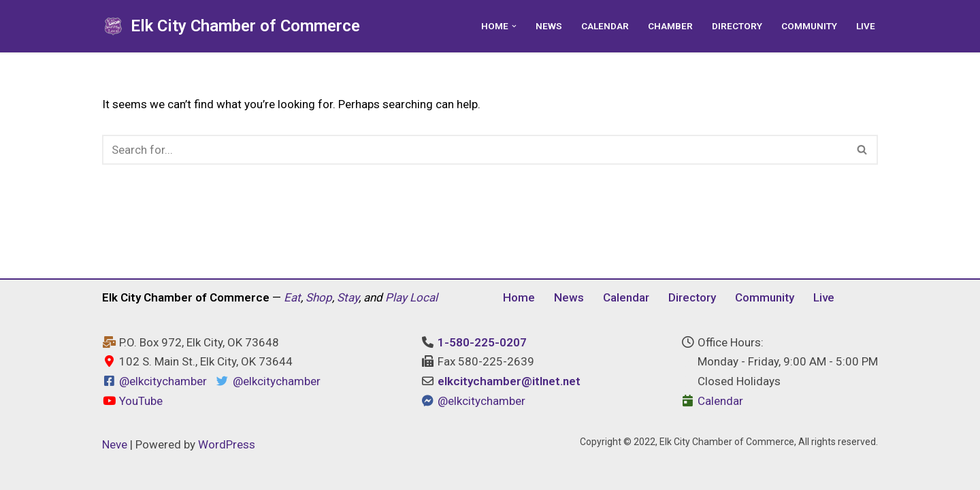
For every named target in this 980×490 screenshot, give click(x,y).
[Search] (475, 150)
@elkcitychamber (163, 381)
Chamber (670, 26)
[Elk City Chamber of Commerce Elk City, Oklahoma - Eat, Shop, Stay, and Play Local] (231, 26)
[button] (514, 26)
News (549, 26)
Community (809, 26)
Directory (737, 26)
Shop (319, 297)
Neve (115, 444)
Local (424, 297)
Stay (348, 297)
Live (866, 26)
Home (519, 297)
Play (396, 297)
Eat (292, 297)
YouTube (132, 401)
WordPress (227, 444)
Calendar (605, 26)
